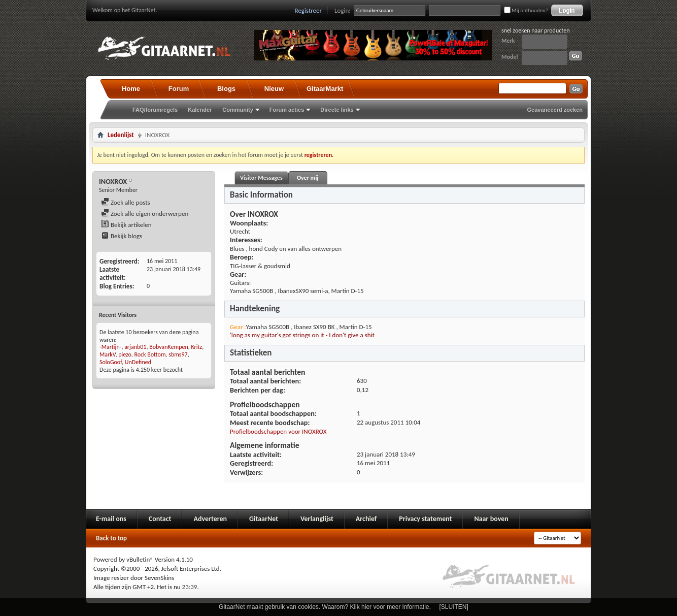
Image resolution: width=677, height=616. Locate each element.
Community (238, 110)
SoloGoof (111, 362)
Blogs (226, 89)
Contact (160, 519)
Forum (179, 89)
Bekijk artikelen (126, 225)
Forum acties (287, 110)
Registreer (309, 10)
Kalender (200, 110)
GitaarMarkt (325, 89)
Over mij (308, 178)
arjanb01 (135, 347)
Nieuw (274, 89)
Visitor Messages (261, 178)
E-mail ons (111, 519)
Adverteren (210, 519)
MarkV (107, 354)
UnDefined (138, 362)
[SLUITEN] (454, 607)
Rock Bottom (150, 354)
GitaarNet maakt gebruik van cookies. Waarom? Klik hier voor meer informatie (324, 607)
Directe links (337, 110)
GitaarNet (264, 519)
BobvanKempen (169, 347)
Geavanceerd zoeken (555, 110)
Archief (366, 519)
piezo (125, 354)
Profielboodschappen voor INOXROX (278, 431)
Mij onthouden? (526, 10)
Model (510, 57)
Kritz (196, 347)
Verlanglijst (317, 519)
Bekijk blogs (122, 236)
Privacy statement (425, 519)
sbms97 (178, 354)
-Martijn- (110, 347)
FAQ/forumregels (155, 110)
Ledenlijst (121, 135)
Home (131, 89)
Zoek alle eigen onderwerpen (145, 214)
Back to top (111, 538)
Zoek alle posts (126, 202)
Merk (508, 41)
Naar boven (491, 519)
